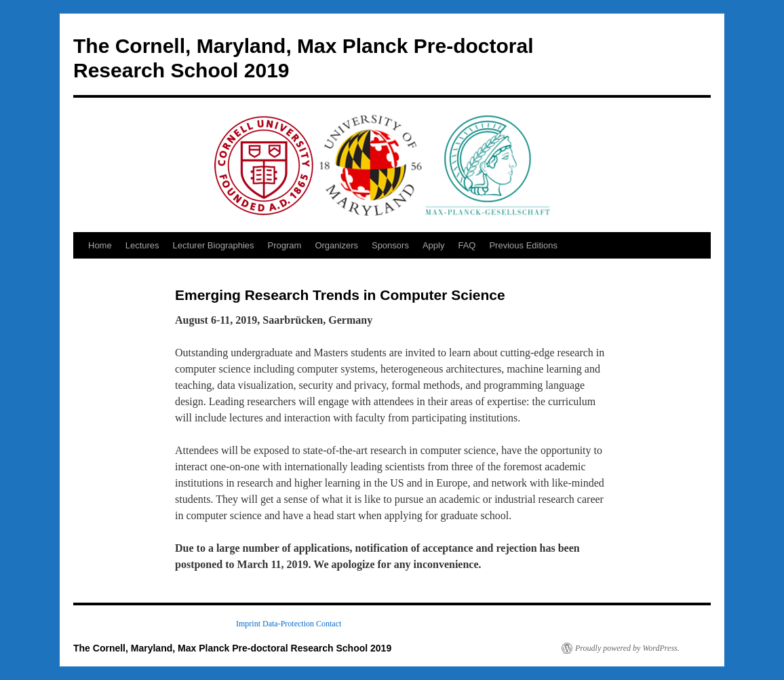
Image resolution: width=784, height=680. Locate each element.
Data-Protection (288, 624)
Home (100, 245)
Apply (434, 245)
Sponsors (390, 245)
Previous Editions (523, 245)
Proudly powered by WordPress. (627, 648)
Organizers (336, 245)
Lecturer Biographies (214, 245)
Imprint (248, 624)
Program (285, 245)
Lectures (142, 245)
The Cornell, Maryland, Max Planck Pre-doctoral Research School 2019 (232, 648)
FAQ (467, 245)
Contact (329, 624)
